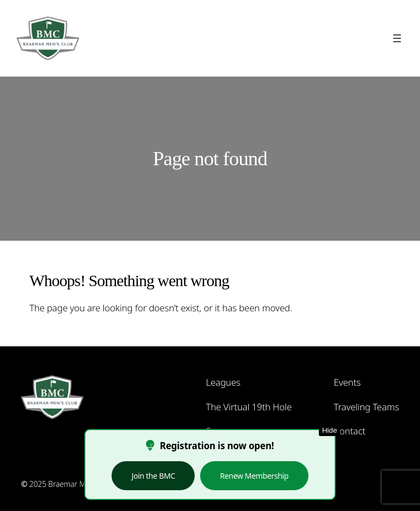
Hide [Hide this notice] (329, 430)
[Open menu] (397, 38)
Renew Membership (254, 476)
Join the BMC (153, 476)
